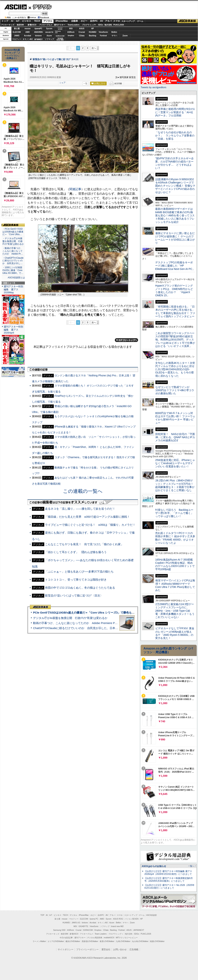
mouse (27, 29)
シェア (62, 83)
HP (93, 29)
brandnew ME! (60, 39)
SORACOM (88, 930)
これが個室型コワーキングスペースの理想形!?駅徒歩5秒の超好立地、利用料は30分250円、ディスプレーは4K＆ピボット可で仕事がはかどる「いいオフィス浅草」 (175, 340)
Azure (49, 36)
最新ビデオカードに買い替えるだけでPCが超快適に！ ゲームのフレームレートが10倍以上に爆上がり (175, 238)
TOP (42, 915)
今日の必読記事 (66, 938)
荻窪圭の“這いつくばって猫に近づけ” (52, 59)
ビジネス (27, 21)
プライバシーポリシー (87, 949)
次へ (94, 48)
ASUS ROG (38, 32)
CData (82, 36)
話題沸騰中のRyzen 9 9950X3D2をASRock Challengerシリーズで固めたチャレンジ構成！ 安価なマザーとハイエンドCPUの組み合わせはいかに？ (175, 186)
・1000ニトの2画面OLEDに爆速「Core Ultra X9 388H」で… (13, 270)
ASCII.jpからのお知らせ (154, 866)
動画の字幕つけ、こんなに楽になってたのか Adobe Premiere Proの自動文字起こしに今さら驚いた (96, 623)
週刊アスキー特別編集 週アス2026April (13, 330)
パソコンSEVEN (60, 28)
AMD (28, 32)
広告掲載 (134, 949)
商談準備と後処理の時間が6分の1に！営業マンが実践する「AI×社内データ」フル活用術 (175, 112)
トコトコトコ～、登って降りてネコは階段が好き (76, 580)
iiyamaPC (38, 29)
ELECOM (17, 32)
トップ (5, 21)
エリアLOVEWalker (56, 941)
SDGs (101, 25)
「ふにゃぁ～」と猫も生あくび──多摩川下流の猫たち (79, 572)
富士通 (17, 29)
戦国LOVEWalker (157, 941)
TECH (37, 21)
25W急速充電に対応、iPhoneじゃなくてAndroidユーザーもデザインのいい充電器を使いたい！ (175, 463)
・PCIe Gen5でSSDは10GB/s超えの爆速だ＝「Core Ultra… (13, 232)
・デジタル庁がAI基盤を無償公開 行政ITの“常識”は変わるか (13, 241)
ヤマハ (114, 36)
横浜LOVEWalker (73, 941)
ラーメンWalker (39, 941)
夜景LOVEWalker (107, 941)
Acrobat (28, 36)
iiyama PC (94, 919)
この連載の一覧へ (83, 491)
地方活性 (108, 25)
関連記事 (75, 189)
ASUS (82, 29)
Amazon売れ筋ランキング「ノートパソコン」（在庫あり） (12, 54)
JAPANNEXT (38, 39)
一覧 (85, 83)
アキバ (108, 21)
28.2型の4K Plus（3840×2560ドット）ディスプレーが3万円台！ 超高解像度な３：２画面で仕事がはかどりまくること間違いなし (175, 485)
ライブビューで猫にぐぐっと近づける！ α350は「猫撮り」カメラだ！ (90, 525)
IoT (18, 21)
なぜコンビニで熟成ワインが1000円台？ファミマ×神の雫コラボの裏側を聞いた (175, 390)
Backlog (93, 36)
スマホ (117, 21)
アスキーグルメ (46, 25)
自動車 (75, 21)
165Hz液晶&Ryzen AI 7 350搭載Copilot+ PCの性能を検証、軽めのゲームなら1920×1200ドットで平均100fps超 (175, 564)
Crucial (82, 32)
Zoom (125, 36)
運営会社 (106, 949)
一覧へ (191, 866)
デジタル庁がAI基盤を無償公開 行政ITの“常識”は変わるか (70, 618)
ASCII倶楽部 (188, 21)
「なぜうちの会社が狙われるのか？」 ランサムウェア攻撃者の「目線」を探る (175, 136)
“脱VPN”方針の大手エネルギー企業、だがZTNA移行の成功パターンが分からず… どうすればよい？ (174, 163)
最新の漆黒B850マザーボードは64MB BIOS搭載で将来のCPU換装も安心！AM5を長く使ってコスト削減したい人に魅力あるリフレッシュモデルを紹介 (175, 215)
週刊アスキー (60, 25)
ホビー (84, 21)
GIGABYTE (49, 32)
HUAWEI (93, 32)
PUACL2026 (119, 25)
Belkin (114, 32)
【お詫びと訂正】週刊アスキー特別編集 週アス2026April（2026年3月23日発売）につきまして (168, 873)
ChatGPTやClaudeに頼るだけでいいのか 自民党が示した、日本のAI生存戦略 (83, 628)
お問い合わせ (120, 949)
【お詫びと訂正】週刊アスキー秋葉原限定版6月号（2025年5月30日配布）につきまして (169, 880)
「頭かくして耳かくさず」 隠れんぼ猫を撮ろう (76, 552)
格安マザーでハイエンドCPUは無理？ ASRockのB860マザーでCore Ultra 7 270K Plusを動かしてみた (175, 585)
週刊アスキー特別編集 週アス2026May (13, 289)
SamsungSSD (58, 32)
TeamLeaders (74, 25)
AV (102, 21)
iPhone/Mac (62, 21)
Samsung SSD (59, 930)
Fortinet (103, 36)
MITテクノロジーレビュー (127, 938)
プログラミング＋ (116, 934)
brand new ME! (117, 926)
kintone (38, 36)
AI (12, 21)
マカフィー (17, 39)
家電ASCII (32, 25)
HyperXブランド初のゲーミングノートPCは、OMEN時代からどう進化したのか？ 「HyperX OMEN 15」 (174, 290)
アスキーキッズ (8, 25)
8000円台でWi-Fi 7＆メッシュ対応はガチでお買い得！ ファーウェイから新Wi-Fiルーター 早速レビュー (175, 418)
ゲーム (140, 21)
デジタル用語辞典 (95, 938)
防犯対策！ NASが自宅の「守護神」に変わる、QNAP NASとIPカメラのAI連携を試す (175, 437)
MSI (71, 29)
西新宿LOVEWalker (90, 941)
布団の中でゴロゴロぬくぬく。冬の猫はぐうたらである (80, 588)
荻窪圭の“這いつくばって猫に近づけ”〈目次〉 (74, 595)
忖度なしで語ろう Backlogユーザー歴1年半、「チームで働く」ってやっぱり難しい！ (174, 513)
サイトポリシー (66, 949)
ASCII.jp (15, 7)
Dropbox (71, 36)
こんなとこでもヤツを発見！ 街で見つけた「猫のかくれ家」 (84, 544)
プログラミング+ (89, 25)
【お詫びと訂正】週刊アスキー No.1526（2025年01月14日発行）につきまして (169, 887)
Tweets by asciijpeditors (153, 87)
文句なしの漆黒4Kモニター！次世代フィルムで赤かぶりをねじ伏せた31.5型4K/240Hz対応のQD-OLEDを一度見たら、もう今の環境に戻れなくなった (175, 369)
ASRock (71, 32)
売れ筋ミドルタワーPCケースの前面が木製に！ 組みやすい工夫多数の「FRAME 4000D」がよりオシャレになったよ (175, 538)
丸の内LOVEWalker (140, 941)
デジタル (40, 7)
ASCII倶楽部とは (16, 278)
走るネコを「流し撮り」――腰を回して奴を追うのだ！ (80, 509)
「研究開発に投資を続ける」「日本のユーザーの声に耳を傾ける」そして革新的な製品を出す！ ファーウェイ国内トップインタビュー (175, 311)
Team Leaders (101, 934)
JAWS (17, 36)
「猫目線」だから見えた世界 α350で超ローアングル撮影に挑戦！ (87, 517)
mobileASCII (109, 938)
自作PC (94, 21)
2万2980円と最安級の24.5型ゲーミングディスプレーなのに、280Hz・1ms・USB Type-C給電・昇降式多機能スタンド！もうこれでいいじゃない (175, 611)
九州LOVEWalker (123, 941)
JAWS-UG (76, 923)
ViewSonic (103, 32)
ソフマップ (49, 39)
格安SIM (20, 25)
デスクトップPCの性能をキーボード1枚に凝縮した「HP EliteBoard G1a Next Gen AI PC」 (175, 266)
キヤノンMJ (28, 39)
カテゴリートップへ (126, 340)
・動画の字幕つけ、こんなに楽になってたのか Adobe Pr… (13, 251)
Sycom (49, 29)
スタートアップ (128, 21)
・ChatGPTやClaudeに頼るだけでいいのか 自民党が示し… (13, 261)
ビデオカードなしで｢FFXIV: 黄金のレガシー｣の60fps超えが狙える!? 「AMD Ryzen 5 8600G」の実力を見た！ (175, 633)
